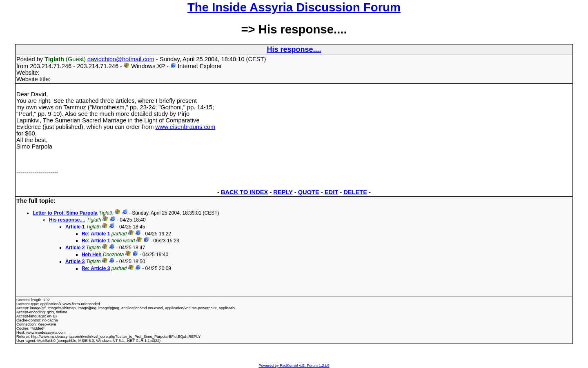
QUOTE (309, 192)
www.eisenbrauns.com (185, 127)
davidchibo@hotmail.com (121, 59)
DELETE (355, 192)
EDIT (331, 192)
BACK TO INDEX (244, 192)
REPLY (283, 192)
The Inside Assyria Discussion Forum (294, 7)
